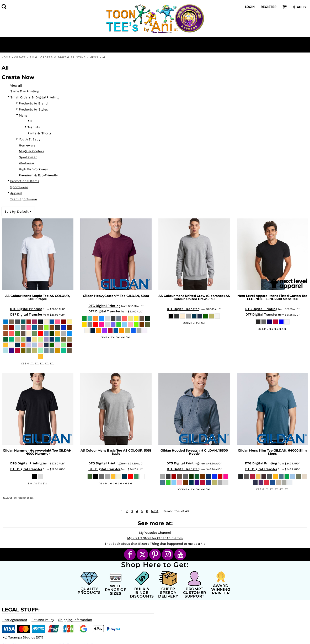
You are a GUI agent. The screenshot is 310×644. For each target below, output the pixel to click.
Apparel (16, 193)
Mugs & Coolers (31, 151)
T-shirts (34, 127)
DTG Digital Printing (26, 309)
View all (16, 85)
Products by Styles (33, 109)
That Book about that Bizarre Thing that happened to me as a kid (155, 544)
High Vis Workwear (33, 169)
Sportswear (28, 157)
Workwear (27, 163)
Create (20, 57)
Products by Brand (33, 103)
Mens (94, 57)
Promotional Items (25, 181)
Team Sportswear (24, 199)
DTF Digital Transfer (26, 314)
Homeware (27, 145)
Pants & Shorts (40, 133)
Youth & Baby (30, 139)
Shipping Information (75, 620)
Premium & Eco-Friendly (38, 175)
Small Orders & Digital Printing (58, 57)
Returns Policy (43, 620)
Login (250, 7)
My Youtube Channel (155, 533)
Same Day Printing (25, 91)
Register (269, 7)
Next (155, 511)
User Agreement (15, 620)
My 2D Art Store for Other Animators (155, 538)
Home (6, 57)
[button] (4, 7)
